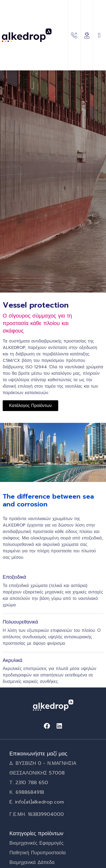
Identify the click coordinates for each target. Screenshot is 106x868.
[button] (99, 35)
